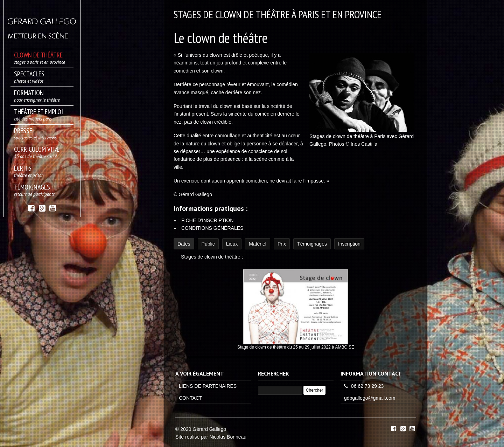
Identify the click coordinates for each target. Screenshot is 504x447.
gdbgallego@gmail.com (370, 398)
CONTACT (191, 398)
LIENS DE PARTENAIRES (208, 386)
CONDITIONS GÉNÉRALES (212, 228)
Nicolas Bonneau (228, 437)
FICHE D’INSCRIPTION (207, 220)
